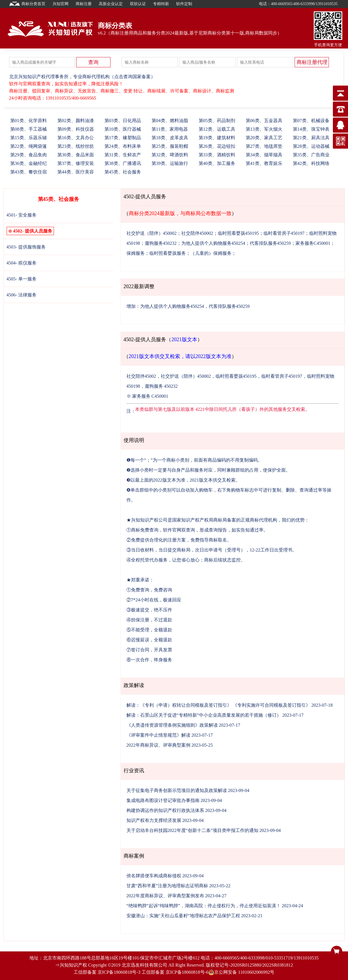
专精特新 (161, 4)
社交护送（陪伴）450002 (152, 233)
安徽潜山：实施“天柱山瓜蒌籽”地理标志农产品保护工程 (183, 916)
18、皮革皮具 (170, 138)
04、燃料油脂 (170, 121)
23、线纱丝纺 (76, 146)
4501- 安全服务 (22, 215)
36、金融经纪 (29, 163)
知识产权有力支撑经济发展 (154, 820)
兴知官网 (61, 4)
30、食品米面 (76, 155)
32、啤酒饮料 (170, 155)
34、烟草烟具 (264, 155)
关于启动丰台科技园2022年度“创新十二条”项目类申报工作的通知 (192, 830)
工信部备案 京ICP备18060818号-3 (107, 972)
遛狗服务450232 (161, 243)
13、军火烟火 (264, 129)
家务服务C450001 (313, 243)
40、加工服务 (217, 163)
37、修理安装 (76, 163)
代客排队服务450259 (270, 243)
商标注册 (84, 4)
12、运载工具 (217, 129)
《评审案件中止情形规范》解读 (158, 735)
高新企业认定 (111, 4)
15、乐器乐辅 (29, 138)
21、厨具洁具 (311, 138)
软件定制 (184, 4)
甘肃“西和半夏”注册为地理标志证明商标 (167, 886)
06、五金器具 (264, 121)
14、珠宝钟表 (311, 129)
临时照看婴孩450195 (238, 233)
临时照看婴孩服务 (168, 253)
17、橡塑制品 (123, 138)
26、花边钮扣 (217, 146)
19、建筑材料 (217, 138)
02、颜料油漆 (76, 121)
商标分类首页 (27, 4)
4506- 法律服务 (22, 295)
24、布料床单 (123, 146)
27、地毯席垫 (264, 146)
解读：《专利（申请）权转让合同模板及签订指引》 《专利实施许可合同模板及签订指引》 (218, 705)
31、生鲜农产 (123, 155)
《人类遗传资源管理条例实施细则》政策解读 (172, 725)
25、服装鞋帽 (170, 146)
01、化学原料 (29, 121)
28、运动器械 (311, 146)
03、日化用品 (123, 121)
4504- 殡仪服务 (22, 263)
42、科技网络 (311, 163)
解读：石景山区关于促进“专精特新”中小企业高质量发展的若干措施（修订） (204, 715)
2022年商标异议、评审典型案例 (158, 745)
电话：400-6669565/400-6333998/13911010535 (298, 4)
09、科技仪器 (76, 129)
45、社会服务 (123, 172)
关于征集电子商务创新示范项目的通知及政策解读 (177, 790)
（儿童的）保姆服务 (211, 253)
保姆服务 (136, 253)
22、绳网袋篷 (29, 146)
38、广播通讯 (123, 163)
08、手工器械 (29, 129)
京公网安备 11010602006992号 (241, 972)
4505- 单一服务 (22, 279)
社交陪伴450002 (197, 233)
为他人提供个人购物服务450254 (213, 243)
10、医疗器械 (123, 129)
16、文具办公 (76, 138)
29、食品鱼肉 (29, 155)
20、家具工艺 (264, 138)
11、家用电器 (170, 129)
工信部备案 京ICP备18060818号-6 (175, 972)
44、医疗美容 (76, 172)
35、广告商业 (311, 155)
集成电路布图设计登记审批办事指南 (163, 800)
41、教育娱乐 (264, 163)
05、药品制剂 (217, 121)
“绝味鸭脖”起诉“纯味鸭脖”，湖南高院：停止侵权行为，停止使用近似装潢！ (204, 906)
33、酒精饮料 (217, 155)
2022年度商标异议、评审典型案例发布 (165, 896)
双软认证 (138, 4)
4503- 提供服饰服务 (26, 247)
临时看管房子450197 (284, 233)
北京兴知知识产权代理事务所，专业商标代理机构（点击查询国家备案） (82, 77)
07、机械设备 (311, 121)
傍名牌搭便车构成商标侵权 (154, 876)
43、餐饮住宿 (29, 172)
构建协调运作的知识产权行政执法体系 (165, 810)
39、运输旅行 (170, 163)
